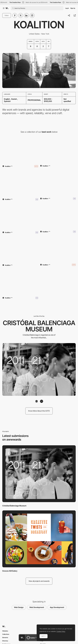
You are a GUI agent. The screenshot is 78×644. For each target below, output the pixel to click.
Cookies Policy (61, 631)
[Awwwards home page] (22, 638)
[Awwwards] (7, 8)
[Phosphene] (58, 248)
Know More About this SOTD (39, 411)
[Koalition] (20, 281)
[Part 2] (20, 216)
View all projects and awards (39, 581)
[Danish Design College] (20, 183)
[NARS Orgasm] (20, 249)
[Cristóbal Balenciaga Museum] (20, 150)
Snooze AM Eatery (10, 571)
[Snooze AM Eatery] (58, 182)
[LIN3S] (42, 401)
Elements (5, 637)
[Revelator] (58, 215)
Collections (6, 634)
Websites (5, 631)
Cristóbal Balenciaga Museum (14, 506)
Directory (5, 641)
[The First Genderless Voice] (58, 150)
